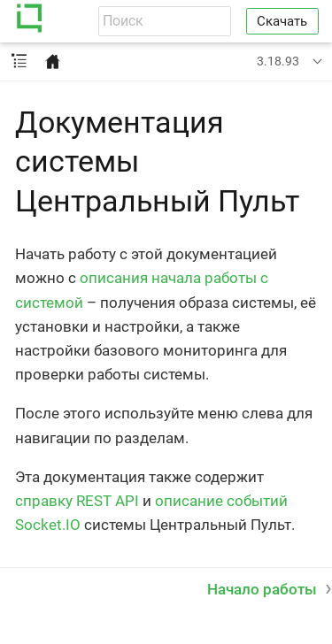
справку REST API (77, 501)
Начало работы (262, 589)
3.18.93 (278, 61)
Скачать (282, 21)
